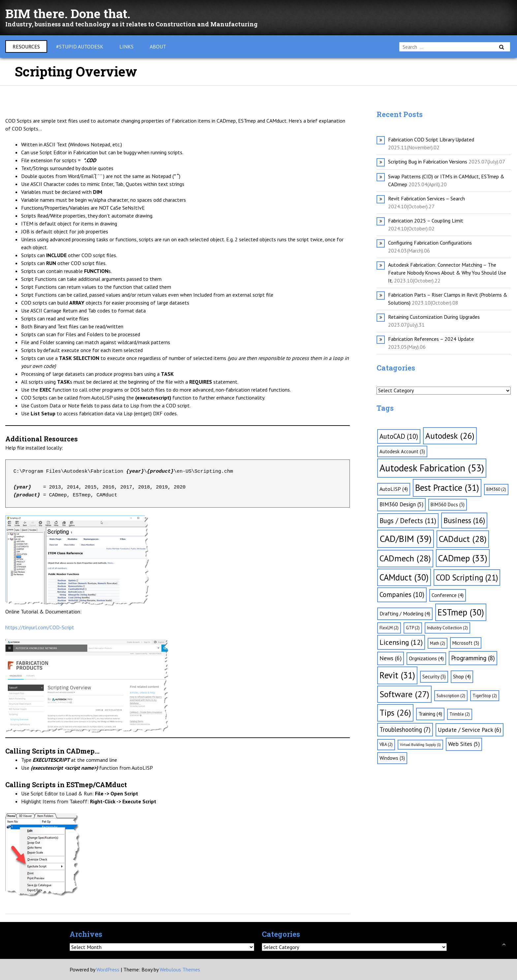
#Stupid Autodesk (80, 46)
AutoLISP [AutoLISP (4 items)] (394, 489)
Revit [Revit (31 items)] (397, 675)
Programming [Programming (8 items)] (473, 658)
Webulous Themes (180, 969)
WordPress (108, 969)
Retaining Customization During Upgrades (434, 317)
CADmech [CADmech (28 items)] (405, 558)
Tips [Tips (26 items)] (395, 713)
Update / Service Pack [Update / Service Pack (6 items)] (470, 730)
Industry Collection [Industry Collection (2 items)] (447, 628)
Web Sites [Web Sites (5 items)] (464, 744)
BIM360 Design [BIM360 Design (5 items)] (401, 504)
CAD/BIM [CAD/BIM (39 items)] (406, 539)
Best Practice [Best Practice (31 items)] (447, 488)
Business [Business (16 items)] (464, 520)
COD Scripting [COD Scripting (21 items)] (467, 578)
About (158, 46)
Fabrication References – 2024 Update (431, 339)
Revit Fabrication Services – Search (426, 198)
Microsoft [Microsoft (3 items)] (466, 643)
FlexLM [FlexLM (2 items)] (389, 628)
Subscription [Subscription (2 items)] (451, 696)
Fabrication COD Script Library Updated (431, 139)
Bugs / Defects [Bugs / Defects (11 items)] (408, 521)
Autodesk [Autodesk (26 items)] (450, 436)
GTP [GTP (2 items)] (413, 628)
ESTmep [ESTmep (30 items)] (461, 612)
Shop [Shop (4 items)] (462, 676)
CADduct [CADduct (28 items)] (463, 539)
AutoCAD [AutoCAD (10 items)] (399, 436)
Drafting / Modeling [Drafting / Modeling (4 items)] (405, 613)
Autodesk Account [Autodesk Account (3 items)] (402, 451)
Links (126, 46)
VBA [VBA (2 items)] (386, 744)
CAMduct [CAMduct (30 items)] (404, 577)
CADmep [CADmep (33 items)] (463, 558)
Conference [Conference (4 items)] (448, 595)
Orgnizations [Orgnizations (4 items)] (426, 658)
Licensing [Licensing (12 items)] (401, 642)
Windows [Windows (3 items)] (392, 758)
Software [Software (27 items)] (404, 694)
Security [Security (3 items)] (434, 677)
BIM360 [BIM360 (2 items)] (496, 489)
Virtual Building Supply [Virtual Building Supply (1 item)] (420, 745)
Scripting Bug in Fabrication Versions (428, 162)
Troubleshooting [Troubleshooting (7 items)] (405, 729)
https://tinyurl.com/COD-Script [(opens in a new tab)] (40, 627)
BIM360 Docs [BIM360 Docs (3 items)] (448, 505)
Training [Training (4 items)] (430, 714)
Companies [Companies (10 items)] (402, 594)
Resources (26, 46)
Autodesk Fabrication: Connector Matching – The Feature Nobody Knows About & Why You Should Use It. (447, 273)
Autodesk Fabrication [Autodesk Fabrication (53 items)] (432, 468)
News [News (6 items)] (391, 658)
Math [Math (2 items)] (438, 643)
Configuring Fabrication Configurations (430, 243)
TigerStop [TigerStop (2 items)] (485, 696)
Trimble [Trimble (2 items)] (460, 714)
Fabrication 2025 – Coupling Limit (426, 221)
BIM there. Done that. (72, 13)
